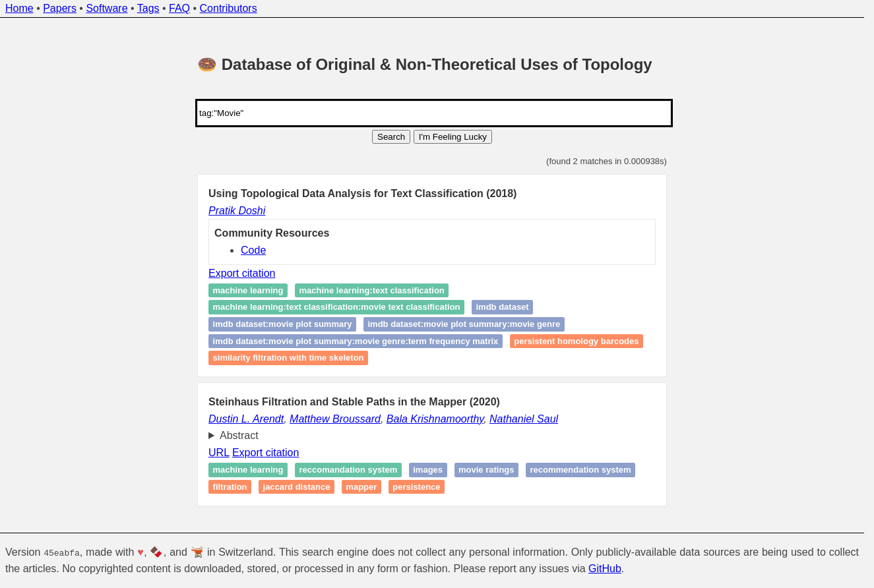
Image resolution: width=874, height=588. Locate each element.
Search (391, 137)
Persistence (416, 487)
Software (107, 8)
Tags (148, 8)
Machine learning (248, 470)
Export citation (242, 273)
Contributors (229, 8)
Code (253, 250)
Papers (60, 8)
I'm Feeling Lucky (453, 137)
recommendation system (580, 470)
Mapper (361, 487)
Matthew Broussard (335, 419)
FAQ (179, 8)
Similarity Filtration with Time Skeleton (289, 358)
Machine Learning (248, 290)
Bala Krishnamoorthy (435, 419)
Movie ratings (486, 470)
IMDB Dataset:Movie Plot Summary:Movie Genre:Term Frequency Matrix (356, 341)
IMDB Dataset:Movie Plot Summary (283, 324)
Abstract (239, 435)
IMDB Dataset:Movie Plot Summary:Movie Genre (464, 324)
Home (19, 8)
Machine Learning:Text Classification (371, 290)
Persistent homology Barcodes (576, 341)
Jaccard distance (297, 487)
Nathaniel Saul (524, 419)
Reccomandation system (348, 470)
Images (428, 470)
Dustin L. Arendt (246, 419)
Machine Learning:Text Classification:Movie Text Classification (337, 308)
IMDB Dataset (502, 308)
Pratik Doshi (237, 211)
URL (219, 453)
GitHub (605, 569)
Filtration (230, 487)
